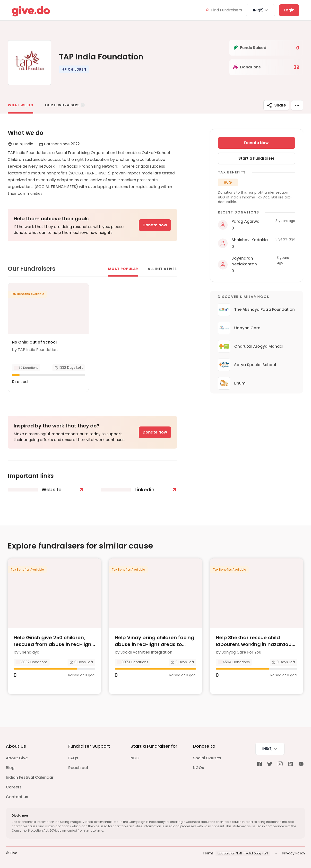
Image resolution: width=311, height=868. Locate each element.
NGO (135, 758)
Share (276, 105)
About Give (17, 758)
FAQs (73, 758)
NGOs (199, 768)
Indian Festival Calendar (30, 777)
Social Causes (207, 758)
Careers (14, 787)
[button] (74, 69)
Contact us (17, 797)
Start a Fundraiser (256, 158)
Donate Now (155, 225)
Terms (208, 853)
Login (289, 10)
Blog (10, 768)
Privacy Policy (294, 853)
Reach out (78, 768)
